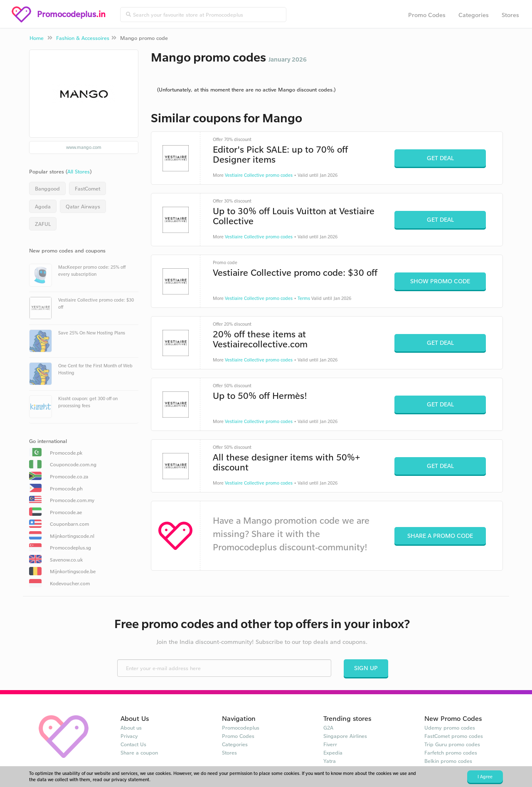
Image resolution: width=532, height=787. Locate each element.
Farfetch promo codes (451, 752)
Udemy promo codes (450, 728)
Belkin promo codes (448, 761)
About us (131, 728)
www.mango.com (84, 147)
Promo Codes (427, 15)
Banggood (47, 188)
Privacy (129, 736)
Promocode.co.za (69, 476)
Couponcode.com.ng (73, 464)
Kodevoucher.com (70, 583)
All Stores (79, 171)
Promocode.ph (66, 489)
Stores (510, 15)
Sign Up (366, 668)
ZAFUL (43, 224)
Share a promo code (440, 536)
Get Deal (440, 158)
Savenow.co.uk (66, 560)
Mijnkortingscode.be (73, 571)
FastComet (87, 188)
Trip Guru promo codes (452, 744)
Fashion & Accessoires (83, 38)
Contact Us (133, 744)
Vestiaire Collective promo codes (259, 175)
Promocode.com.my (72, 500)
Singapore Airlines (345, 736)
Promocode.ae (66, 512)
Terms (304, 298)
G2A (328, 728)
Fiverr (330, 744)
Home (37, 38)
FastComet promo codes (454, 736)
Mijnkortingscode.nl (72, 536)
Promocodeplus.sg (70, 548)
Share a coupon (139, 752)
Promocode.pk (66, 453)
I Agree (485, 777)
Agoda (43, 206)
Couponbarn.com (69, 524)
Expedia (333, 752)
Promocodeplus (241, 728)
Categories (474, 15)
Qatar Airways (83, 206)
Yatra (330, 761)
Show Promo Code (440, 281)
